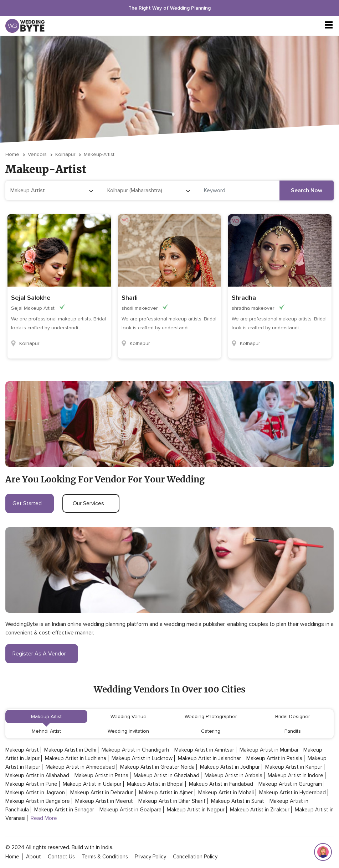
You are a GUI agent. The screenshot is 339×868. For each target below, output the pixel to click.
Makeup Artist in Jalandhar (209, 758)
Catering (211, 731)
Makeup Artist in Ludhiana (76, 758)
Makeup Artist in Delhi (70, 750)
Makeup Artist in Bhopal (155, 784)
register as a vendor (42, 654)
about (34, 857)
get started (30, 503)
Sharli (130, 298)
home (12, 857)
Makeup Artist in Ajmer (166, 793)
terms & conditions (105, 857)
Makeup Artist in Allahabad (37, 775)
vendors (37, 154)
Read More (44, 818)
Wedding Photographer (211, 717)
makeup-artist (99, 154)
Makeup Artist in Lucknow (142, 758)
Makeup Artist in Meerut (104, 801)
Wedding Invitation (128, 731)
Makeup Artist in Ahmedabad (80, 767)
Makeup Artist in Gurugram (290, 784)
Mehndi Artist (46, 731)
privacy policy (150, 857)
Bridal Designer (292, 717)
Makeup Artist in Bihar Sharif (172, 801)
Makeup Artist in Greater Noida (157, 767)
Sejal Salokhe (31, 298)
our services (91, 503)
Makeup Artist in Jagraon (35, 793)
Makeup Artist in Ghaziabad (166, 775)
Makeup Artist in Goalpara (130, 810)
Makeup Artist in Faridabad (221, 784)
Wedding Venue (129, 717)
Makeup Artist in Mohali (226, 793)
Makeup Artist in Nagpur (196, 810)
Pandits (293, 731)
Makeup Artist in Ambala (233, 775)
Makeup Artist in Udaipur (92, 784)
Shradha (244, 298)
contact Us (61, 857)
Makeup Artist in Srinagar (64, 810)
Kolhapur (65, 154)
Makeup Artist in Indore (296, 775)
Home (12, 154)
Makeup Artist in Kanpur (294, 767)
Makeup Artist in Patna (101, 775)
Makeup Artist (46, 717)
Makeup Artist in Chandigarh (135, 750)
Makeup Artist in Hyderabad (292, 793)
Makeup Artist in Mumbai (269, 750)
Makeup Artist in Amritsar (204, 750)
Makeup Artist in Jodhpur (230, 767)
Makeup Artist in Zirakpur (260, 810)
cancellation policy (195, 857)
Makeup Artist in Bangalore (38, 801)
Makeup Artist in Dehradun (102, 793)
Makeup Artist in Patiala (274, 758)
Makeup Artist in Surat (238, 801)
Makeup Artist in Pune (31, 784)
